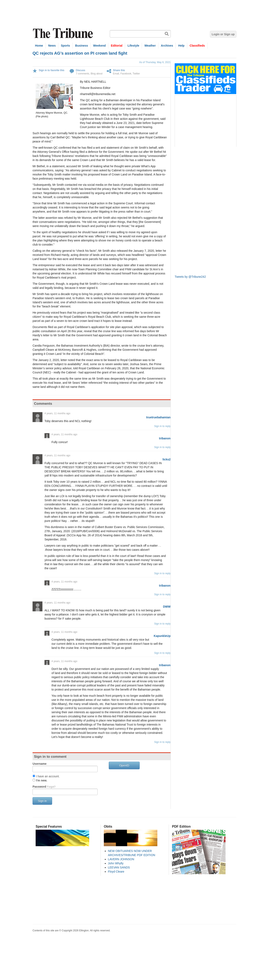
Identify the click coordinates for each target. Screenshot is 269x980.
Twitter (136, 74)
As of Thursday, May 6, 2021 (155, 62)
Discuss (81, 70)
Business (82, 46)
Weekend (99, 46)
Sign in (42, 801)
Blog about (96, 74)
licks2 (167, 459)
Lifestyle (133, 46)
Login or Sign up (223, 34)
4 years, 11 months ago (57, 413)
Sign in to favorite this (51, 70)
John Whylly (116, 863)
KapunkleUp (162, 636)
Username (40, 764)
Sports (65, 46)
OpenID (124, 765)
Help (181, 46)
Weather (150, 46)
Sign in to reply (162, 426)
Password (44, 787)
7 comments (82, 74)
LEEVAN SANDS (119, 867)
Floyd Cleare (116, 872)
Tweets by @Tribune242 (190, 277)
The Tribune (63, 33)
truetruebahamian (158, 417)
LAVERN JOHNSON (121, 859)
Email (116, 74)
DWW (167, 607)
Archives (167, 46)
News (52, 46)
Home (39, 46)
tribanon (165, 438)
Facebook (126, 74)
